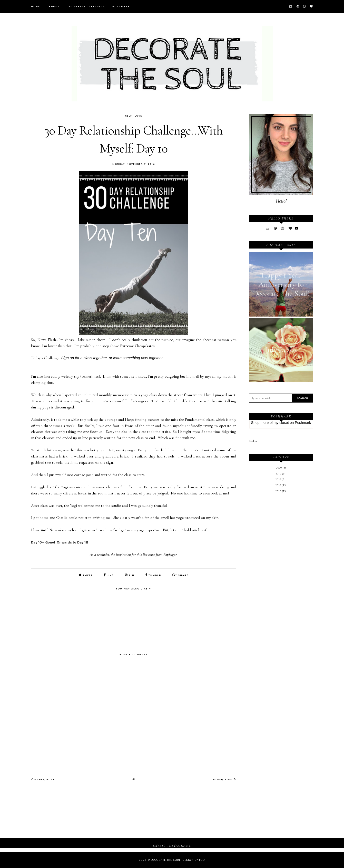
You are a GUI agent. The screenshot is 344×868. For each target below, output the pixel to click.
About (54, 6)
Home (36, 6)
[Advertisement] (281, 581)
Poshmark (121, 6)
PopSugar (170, 555)
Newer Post (43, 779)
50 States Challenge (87, 6)
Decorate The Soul (166, 860)
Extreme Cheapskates (137, 346)
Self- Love (134, 116)
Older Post (225, 779)
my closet (281, 423)
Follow (253, 441)
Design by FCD (194, 860)
